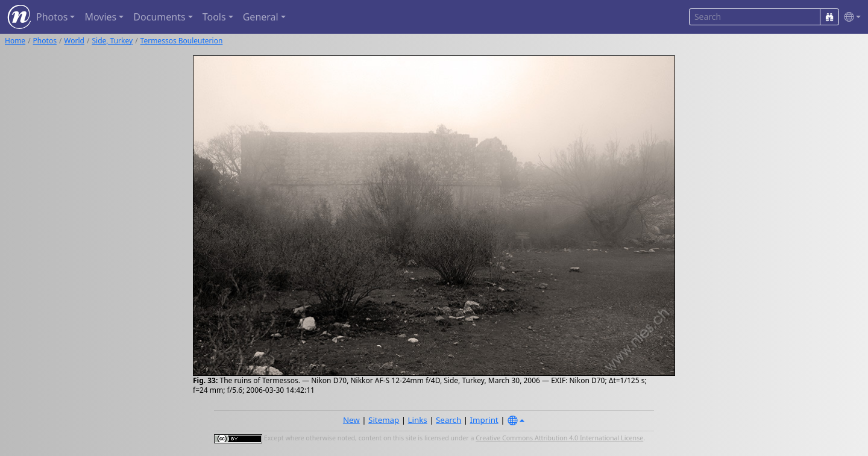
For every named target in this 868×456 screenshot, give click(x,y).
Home (15, 41)
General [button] (261, 17)
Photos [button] (52, 17)
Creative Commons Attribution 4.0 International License (559, 439)
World (74, 41)
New (351, 420)
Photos (45, 41)
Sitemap (384, 420)
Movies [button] (100, 17)
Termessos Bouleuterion (182, 41)
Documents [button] (159, 17)
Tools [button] (214, 17)
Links (418, 420)
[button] (850, 17)
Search (448, 420)
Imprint (484, 420)
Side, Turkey (112, 41)
